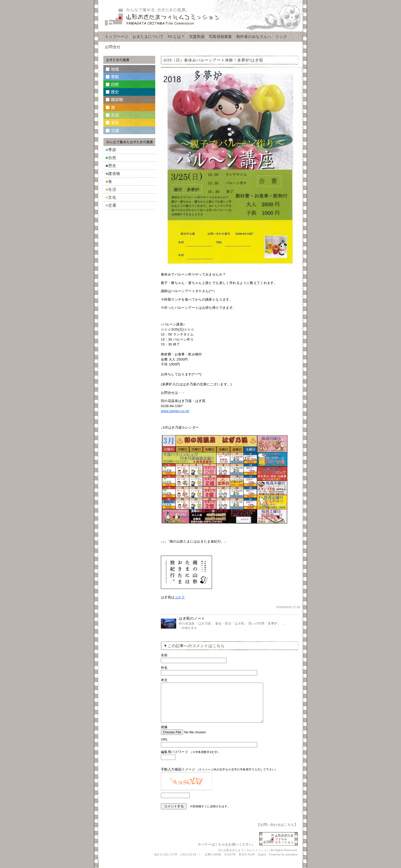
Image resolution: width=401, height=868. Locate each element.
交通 (112, 205)
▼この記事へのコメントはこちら (194, 646)
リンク (281, 36)
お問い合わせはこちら (277, 832)
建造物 (114, 173)
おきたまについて (148, 36)
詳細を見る (190, 628)
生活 (112, 189)
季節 (112, 150)
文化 (112, 197)
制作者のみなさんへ (254, 36)
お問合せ (113, 47)
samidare (292, 862)
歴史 (112, 166)
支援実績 (197, 36)
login (262, 862)
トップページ (117, 36)
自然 (112, 158)
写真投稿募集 (220, 36)
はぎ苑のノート (192, 618)
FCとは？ (176, 36)
